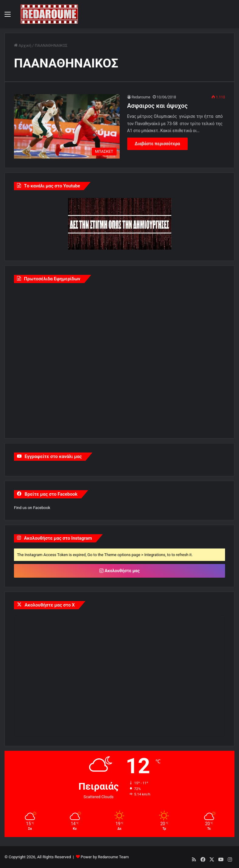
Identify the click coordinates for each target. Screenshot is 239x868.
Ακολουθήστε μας (120, 571)
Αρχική (23, 45)
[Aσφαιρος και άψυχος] (67, 126)
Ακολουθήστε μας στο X (50, 605)
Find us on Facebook (32, 508)
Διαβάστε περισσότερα (157, 144)
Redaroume (141, 97)
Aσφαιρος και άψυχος (157, 106)
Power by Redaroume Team (105, 857)
